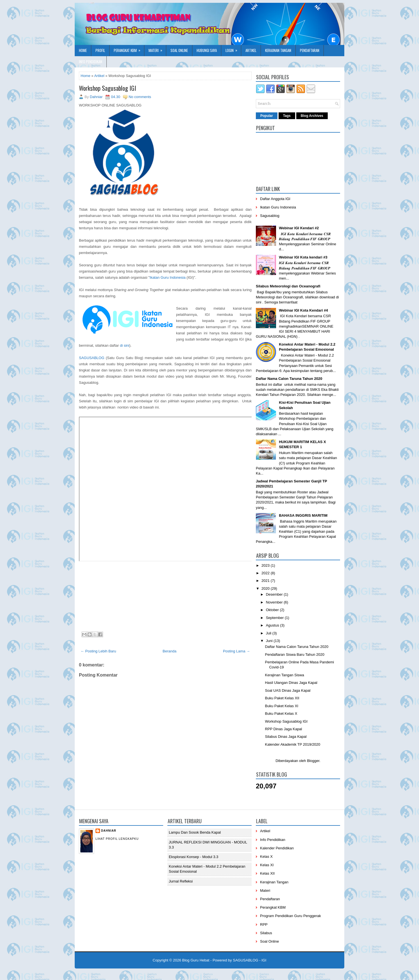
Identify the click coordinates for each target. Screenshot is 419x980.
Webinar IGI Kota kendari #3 (303, 257)
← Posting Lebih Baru (98, 651)
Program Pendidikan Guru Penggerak (291, 916)
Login (233, 49)
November (275, 602)
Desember (275, 594)
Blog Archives (312, 116)
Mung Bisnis (271, 973)
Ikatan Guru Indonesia (168, 277)
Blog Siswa (311, 973)
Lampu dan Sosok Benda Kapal (195, 832)
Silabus (266, 933)
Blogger (313, 761)
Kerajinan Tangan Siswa (284, 675)
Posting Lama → (236, 651)
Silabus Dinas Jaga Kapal (286, 737)
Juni (270, 641)
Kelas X (266, 857)
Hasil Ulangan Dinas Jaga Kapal (291, 683)
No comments (140, 97)
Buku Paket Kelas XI (282, 706)
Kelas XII (267, 873)
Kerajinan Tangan (278, 50)
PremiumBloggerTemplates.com (203, 973)
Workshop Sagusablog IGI (108, 88)
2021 (266, 581)
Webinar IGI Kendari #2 (299, 228)
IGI (264, 960)
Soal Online (179, 50)
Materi (157, 49)
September (275, 618)
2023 (266, 565)
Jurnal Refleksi (181, 881)
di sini (125, 345)
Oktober (273, 610)
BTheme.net (236, 973)
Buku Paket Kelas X (281, 714)
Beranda (169, 651)
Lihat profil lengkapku (117, 839)
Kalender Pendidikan (277, 848)
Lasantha (172, 973)
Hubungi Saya (207, 50)
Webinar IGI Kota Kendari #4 (303, 310)
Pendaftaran (310, 50)
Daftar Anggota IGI (275, 199)
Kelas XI (267, 865)
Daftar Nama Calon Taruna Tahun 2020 (289, 379)
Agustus (273, 625)
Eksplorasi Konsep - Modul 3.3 (193, 857)
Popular (267, 116)
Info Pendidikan (91, 62)
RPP (264, 925)
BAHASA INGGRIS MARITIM (303, 515)
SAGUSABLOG (92, 358)
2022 (266, 573)
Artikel (251, 50)
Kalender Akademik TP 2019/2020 (292, 744)
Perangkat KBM (129, 49)
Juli (269, 633)
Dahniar (109, 831)
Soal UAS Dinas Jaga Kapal (288, 690)
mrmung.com (292, 973)
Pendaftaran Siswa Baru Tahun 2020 (295, 655)
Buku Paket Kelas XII (282, 698)
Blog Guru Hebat (196, 960)
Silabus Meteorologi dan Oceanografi (288, 286)
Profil (100, 50)
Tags (287, 116)
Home (83, 50)
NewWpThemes (126, 973)
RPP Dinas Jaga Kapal (283, 729)
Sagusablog (270, 216)
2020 (266, 588)
